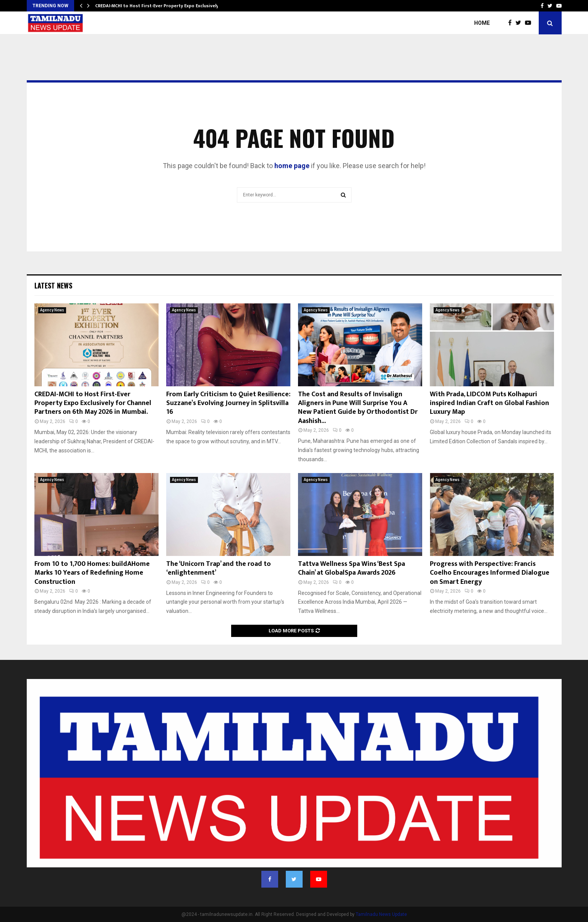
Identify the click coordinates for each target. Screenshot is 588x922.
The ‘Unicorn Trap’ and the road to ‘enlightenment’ (219, 568)
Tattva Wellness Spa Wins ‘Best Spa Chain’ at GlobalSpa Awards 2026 (352, 568)
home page (292, 166)
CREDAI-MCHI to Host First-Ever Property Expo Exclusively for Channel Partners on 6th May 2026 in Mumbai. (93, 403)
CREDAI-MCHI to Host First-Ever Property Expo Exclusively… (159, 6)
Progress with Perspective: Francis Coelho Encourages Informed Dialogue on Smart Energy (490, 573)
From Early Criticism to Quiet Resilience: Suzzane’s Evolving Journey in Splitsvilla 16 (228, 403)
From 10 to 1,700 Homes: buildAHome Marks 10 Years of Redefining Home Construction (92, 573)
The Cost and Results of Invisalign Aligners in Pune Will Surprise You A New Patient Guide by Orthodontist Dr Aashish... (358, 408)
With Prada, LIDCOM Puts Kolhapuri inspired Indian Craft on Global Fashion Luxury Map (489, 403)
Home (482, 23)
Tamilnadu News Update (381, 914)
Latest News (53, 285)
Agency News (52, 310)
